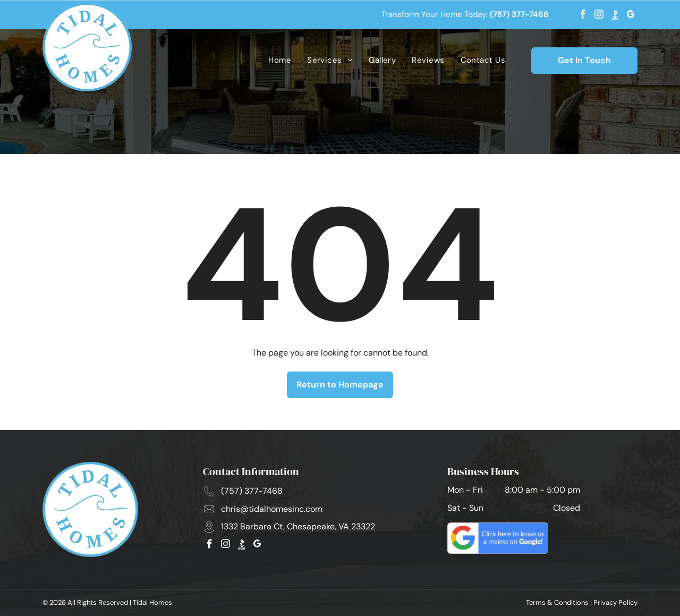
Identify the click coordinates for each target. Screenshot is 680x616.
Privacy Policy (615, 602)
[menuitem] (280, 60)
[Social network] (615, 16)
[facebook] (583, 16)
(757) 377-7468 (519, 14)
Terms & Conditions (557, 602)
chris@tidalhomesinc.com (272, 509)
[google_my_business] (631, 16)
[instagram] (599, 16)
